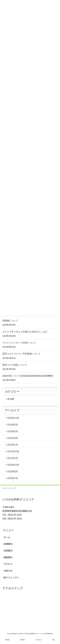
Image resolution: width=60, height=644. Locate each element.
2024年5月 (13, 425)
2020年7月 (13, 478)
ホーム (7, 537)
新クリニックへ (11, 577)
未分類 (11, 399)
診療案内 (8, 544)
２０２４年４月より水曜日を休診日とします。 (26, 332)
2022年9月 (13, 438)
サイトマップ (9, 488)
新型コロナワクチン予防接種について (21, 354)
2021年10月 (13, 451)
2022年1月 (13, 445)
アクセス (8, 564)
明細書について (10, 321)
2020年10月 (13, 465)
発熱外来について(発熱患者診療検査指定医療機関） (29, 376)
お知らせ (8, 571)
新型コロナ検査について (15, 365)
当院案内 (8, 551)
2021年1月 (13, 458)
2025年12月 (13, 418)
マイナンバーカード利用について (19, 343)
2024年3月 (13, 431)
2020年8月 (13, 471)
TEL (53, 640)
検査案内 (8, 557)
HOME (22, 640)
